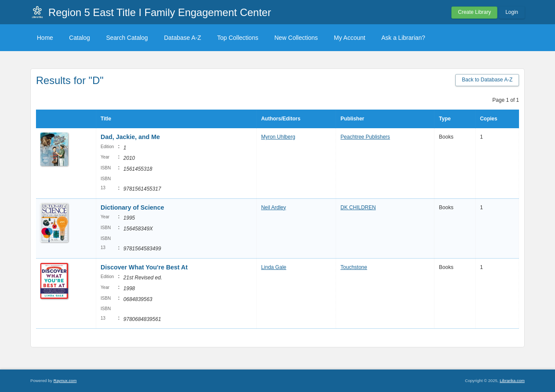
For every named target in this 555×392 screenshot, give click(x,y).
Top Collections (238, 38)
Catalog (79, 38)
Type (445, 119)
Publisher (352, 119)
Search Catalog (127, 38)
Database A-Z (183, 38)
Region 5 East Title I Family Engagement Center (160, 12)
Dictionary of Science (132, 207)
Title (106, 119)
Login (512, 12)
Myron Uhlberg (278, 137)
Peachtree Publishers (365, 137)
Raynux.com (65, 381)
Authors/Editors (281, 119)
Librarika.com (512, 381)
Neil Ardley (273, 207)
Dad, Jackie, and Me (130, 137)
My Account (349, 38)
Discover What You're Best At (144, 267)
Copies (489, 119)
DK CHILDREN (358, 207)
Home (45, 38)
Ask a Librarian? (403, 38)
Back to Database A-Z (487, 80)
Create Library (474, 12)
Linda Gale (274, 267)
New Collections (296, 38)
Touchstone (354, 267)
